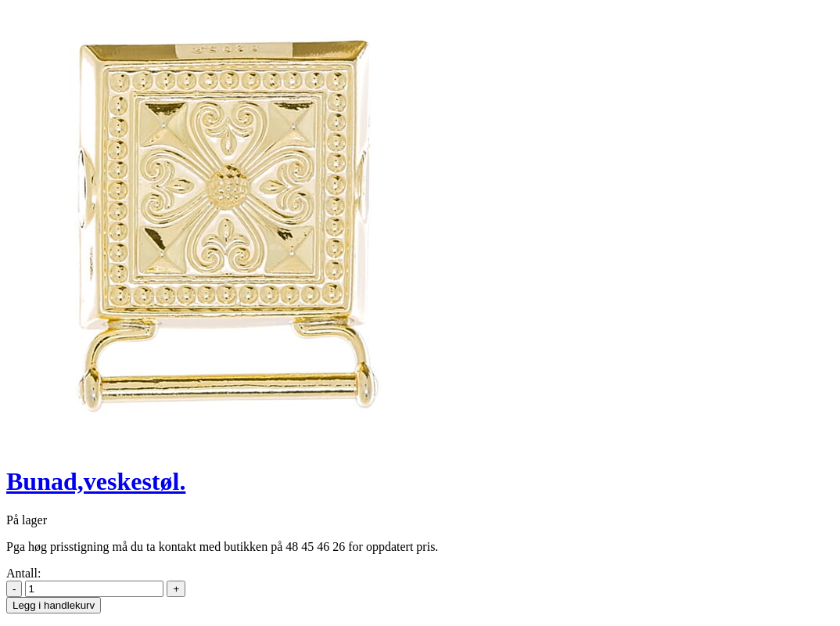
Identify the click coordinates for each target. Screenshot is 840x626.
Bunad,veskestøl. (96, 481)
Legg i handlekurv (54, 605)
